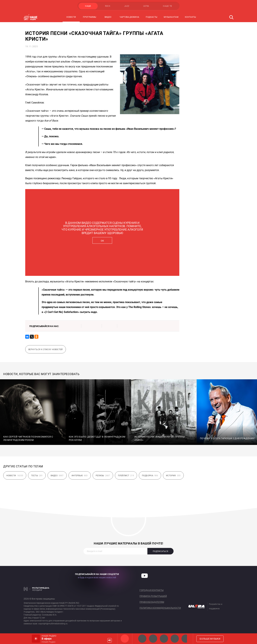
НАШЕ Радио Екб (164, 639)
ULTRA (146, 6)
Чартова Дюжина (129, 17)
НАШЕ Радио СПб (153, 639)
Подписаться (160, 551)
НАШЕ (88, 6)
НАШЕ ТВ (167, 6)
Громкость (110, 640)
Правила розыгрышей (153, 596)
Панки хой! (186, 639)
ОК (102, 241)
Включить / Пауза (36, 639)
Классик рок (175, 639)
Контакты (190, 17)
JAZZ (127, 6)
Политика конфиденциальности (160, 608)
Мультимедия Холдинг (36, 589)
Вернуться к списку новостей (46, 349)
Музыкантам (171, 17)
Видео (108, 17)
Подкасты (151, 17)
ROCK (108, 6)
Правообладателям (152, 602)
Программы (89, 17)
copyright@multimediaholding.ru (53, 624)
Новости (71, 17)
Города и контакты (152, 590)
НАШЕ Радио (125, 639)
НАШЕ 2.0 (142, 639)
